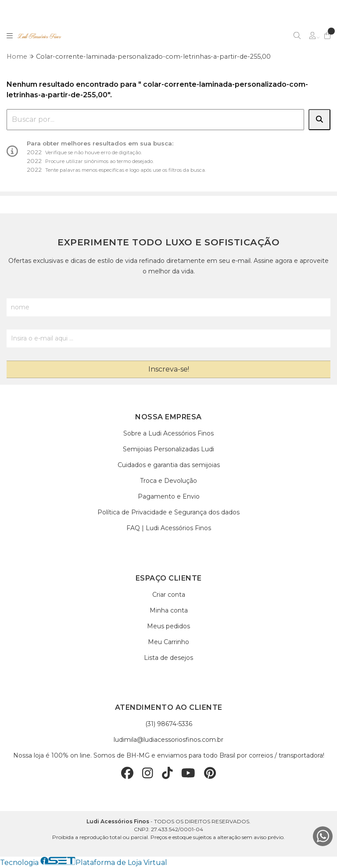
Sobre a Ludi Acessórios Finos (168, 433)
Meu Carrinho (168, 642)
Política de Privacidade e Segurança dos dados (168, 512)
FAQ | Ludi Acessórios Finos (169, 528)
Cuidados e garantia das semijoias (169, 465)
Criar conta (169, 595)
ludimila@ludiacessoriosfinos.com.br (168, 740)
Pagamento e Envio (169, 496)
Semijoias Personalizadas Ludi (168, 449)
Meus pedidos (168, 626)
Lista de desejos (168, 658)
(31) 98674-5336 (169, 724)
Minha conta (169, 610)
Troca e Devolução (168, 481)
